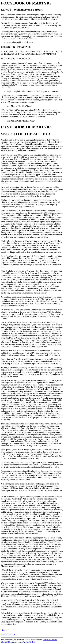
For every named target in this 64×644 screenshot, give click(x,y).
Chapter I (5, 630)
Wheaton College (29, 642)
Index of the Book (8, 634)
